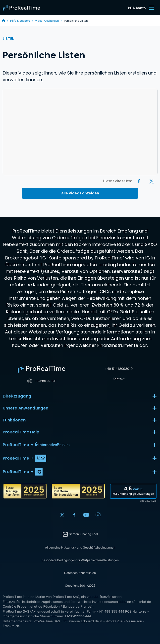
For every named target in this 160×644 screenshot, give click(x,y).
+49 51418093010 (119, 369)
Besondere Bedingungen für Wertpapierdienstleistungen (80, 560)
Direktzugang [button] (80, 396)
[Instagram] (98, 515)
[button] (80, 445)
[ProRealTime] (23, 8)
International (41, 381)
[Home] (41, 368)
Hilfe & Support (20, 21)
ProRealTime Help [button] (80, 432)
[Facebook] (139, 181)
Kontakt (119, 379)
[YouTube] (86, 515)
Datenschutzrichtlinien (80, 573)
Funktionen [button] (80, 420)
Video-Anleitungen (47, 21)
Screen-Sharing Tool (80, 534)
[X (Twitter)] (152, 181)
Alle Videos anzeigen (80, 193)
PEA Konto (137, 8)
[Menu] (152, 8)
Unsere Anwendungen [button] (80, 408)
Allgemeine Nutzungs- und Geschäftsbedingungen (80, 547)
